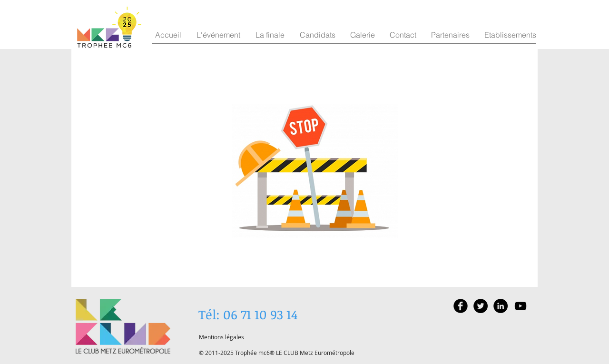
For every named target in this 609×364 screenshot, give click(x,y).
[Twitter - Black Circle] (481, 306)
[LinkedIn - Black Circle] (501, 306)
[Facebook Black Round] (461, 306)
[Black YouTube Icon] (521, 306)
